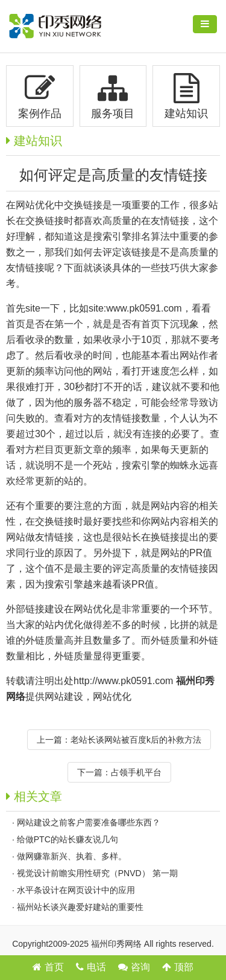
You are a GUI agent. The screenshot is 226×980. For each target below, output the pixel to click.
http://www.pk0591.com (123, 681)
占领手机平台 (136, 772)
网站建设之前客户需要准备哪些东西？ (89, 822)
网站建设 (64, 697)
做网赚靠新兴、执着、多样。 (72, 856)
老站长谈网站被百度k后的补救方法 (136, 740)
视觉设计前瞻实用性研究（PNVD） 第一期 (97, 873)
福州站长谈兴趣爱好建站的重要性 (80, 907)
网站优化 (112, 697)
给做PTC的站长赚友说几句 (67, 839)
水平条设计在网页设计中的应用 (76, 890)
